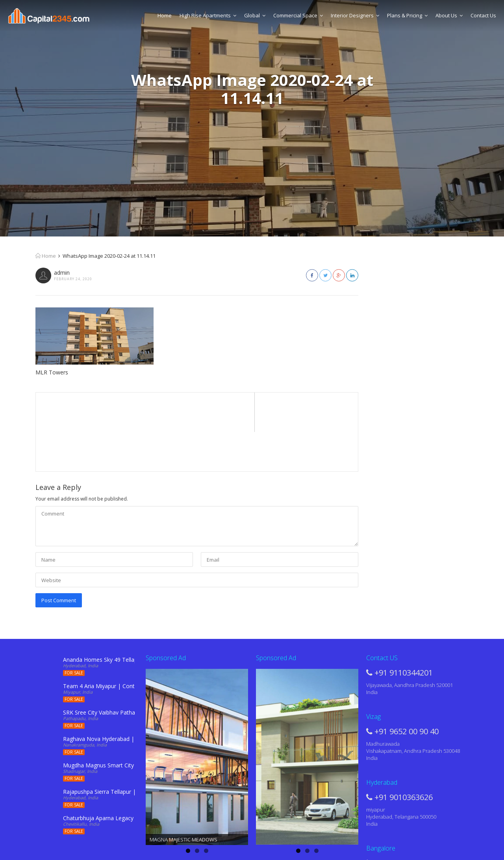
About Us (449, 15)
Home (165, 15)
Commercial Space (298, 15)
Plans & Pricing (407, 15)
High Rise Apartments (208, 15)
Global (255, 15)
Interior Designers (355, 15)
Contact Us (483, 15)
